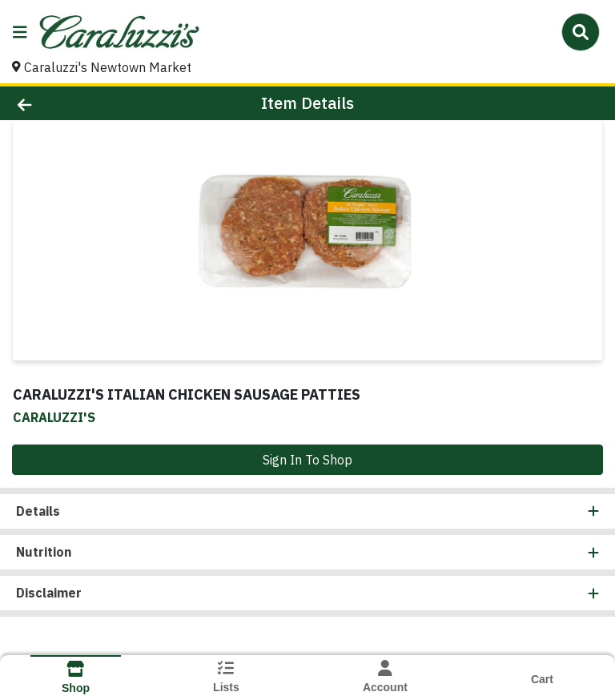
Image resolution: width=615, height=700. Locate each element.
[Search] (581, 32)
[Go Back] (86, 103)
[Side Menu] (20, 32)
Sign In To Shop (307, 460)
